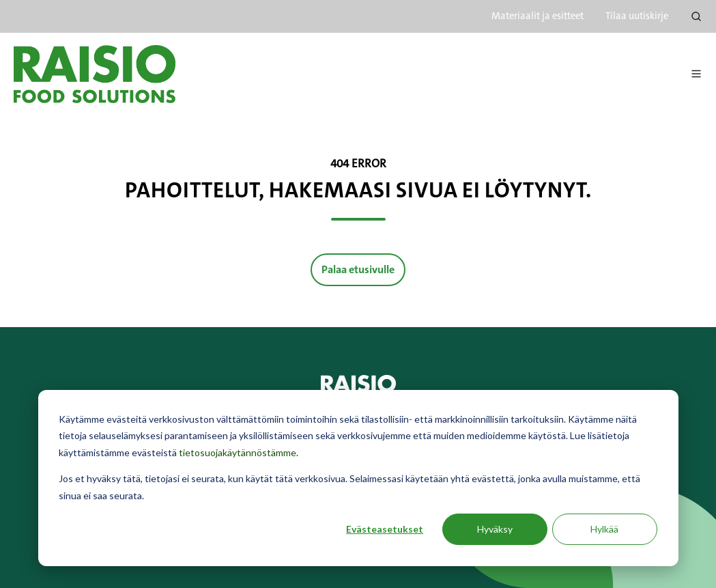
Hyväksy (495, 529)
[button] (696, 16)
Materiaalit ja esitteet (538, 16)
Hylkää (604, 529)
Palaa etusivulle (358, 269)
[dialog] (358, 478)
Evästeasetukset (385, 529)
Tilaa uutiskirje (637, 16)
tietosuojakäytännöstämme (238, 452)
